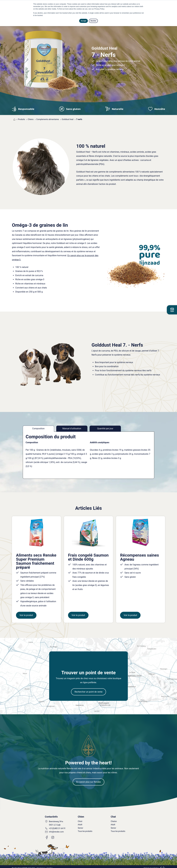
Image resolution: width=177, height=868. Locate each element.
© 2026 (23, 865)
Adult (80, 822)
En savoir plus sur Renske (88, 779)
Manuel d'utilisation (72, 429)
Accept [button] (83, 21)
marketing (155, 865)
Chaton (114, 819)
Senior (81, 825)
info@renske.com (56, 829)
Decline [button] (93, 21)
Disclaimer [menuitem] (41, 865)
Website (147, 865)
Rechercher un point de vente (89, 689)
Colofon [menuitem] (50, 865)
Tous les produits (85, 828)
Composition (38, 429)
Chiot (80, 819)
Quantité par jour (105, 429)
